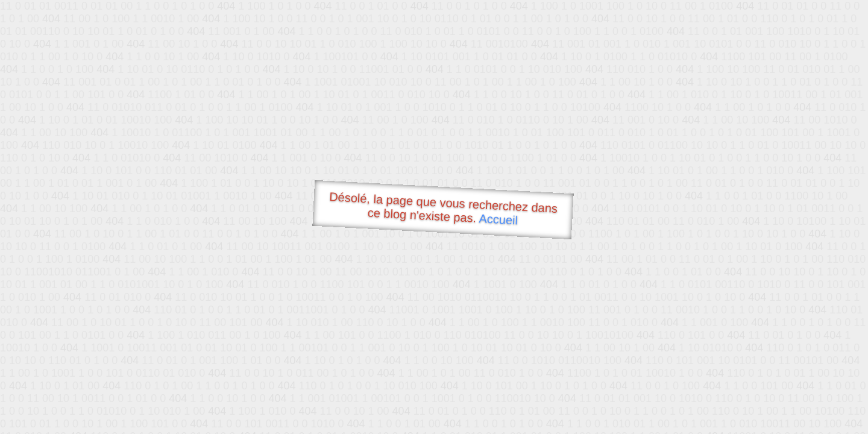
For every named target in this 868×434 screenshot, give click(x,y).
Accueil (498, 219)
